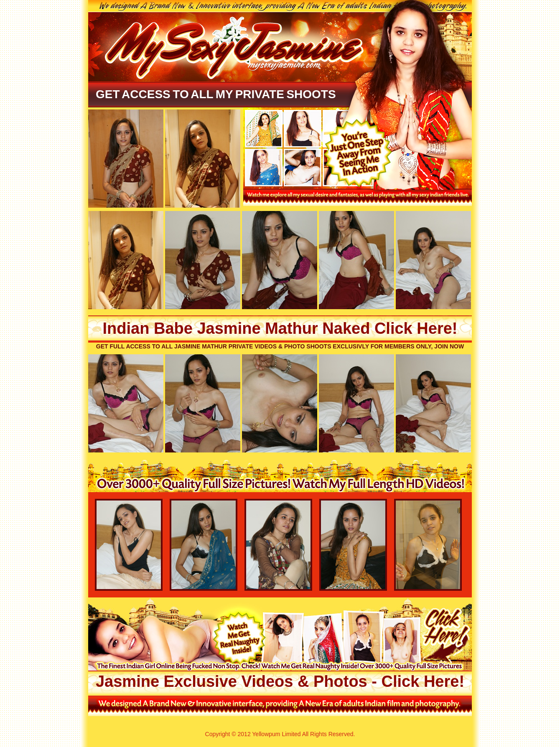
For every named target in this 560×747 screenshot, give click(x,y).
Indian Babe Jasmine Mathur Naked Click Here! (280, 328)
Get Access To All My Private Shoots (216, 94)
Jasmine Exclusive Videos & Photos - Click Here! (280, 681)
